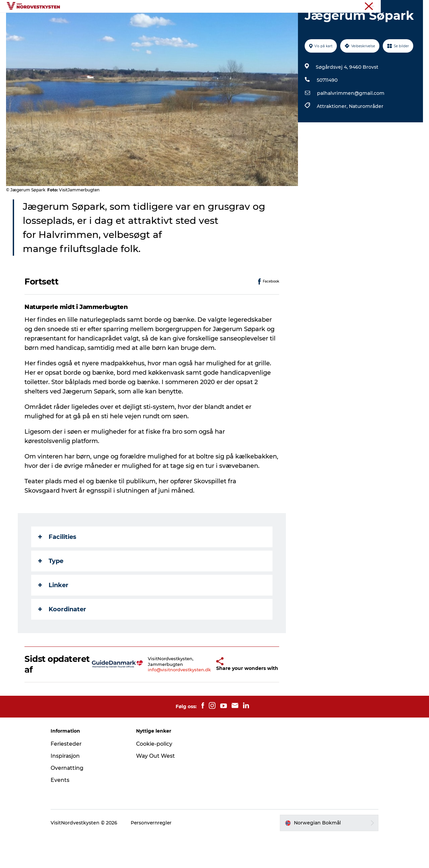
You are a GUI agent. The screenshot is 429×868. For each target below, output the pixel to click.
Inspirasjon (180, 22)
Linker (54, 617)
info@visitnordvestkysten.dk (168, 702)
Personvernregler (158, 855)
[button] (204, 696)
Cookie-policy (157, 776)
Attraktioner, (332, 138)
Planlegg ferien (291, 22)
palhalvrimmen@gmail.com (350, 125)
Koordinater (63, 641)
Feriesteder (72, 776)
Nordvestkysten (407, 6)
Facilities (58, 569)
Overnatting (247, 22)
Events (213, 22)
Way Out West (158, 788)
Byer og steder (137, 22)
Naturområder (366, 138)
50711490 (327, 112)
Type (51, 593)
